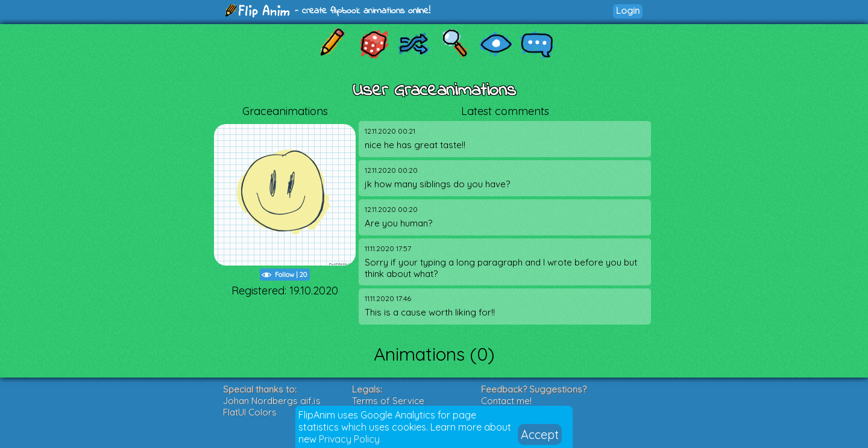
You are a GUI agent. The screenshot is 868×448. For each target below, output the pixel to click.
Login (628, 11)
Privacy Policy (349, 439)
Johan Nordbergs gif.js (272, 401)
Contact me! (506, 401)
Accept (540, 434)
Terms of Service (388, 401)
